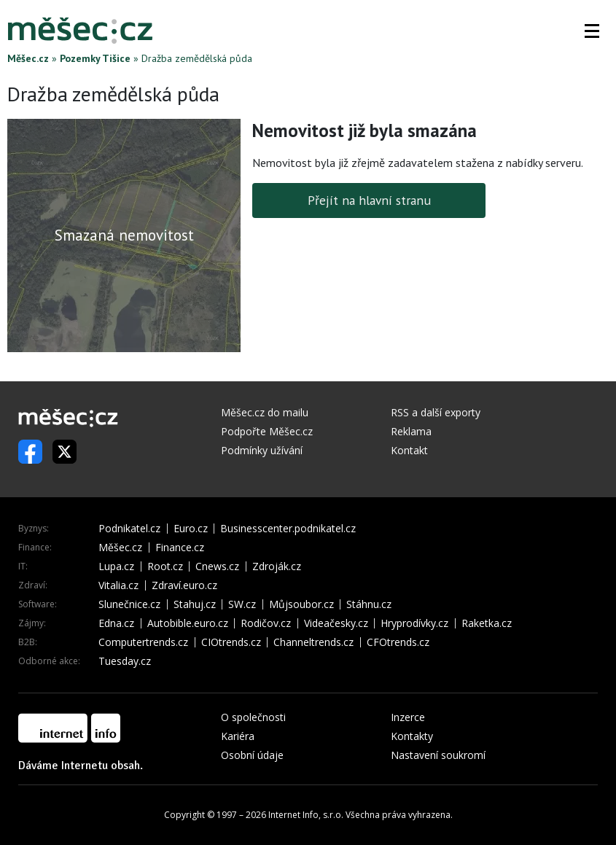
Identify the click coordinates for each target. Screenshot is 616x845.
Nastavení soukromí (438, 755)
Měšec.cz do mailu (265, 412)
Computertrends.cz (143, 642)
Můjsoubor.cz (301, 604)
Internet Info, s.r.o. (306, 815)
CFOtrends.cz (398, 642)
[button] (592, 31)
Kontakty (412, 736)
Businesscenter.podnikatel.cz (288, 529)
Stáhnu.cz (369, 604)
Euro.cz (191, 529)
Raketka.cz (487, 623)
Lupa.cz (116, 566)
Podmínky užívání (262, 450)
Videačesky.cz (336, 623)
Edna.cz (116, 623)
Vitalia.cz (118, 585)
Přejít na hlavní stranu (369, 200)
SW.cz (242, 604)
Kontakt (409, 450)
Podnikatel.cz (129, 529)
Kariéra (238, 736)
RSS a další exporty (436, 412)
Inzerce (408, 717)
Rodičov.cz (266, 623)
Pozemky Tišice (95, 58)
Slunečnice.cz (129, 604)
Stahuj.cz (195, 604)
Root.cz (165, 566)
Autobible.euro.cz (188, 623)
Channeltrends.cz (313, 642)
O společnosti (253, 717)
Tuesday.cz (125, 661)
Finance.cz (180, 548)
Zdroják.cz (277, 566)
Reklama (411, 431)
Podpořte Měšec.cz (267, 431)
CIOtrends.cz (231, 642)
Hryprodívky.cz (414, 623)
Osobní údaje (252, 755)
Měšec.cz (28, 58)
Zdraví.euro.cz (184, 585)
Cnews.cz (217, 566)
